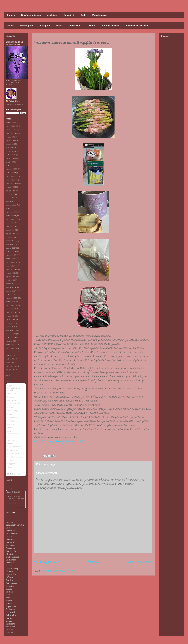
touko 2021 (11, 248)
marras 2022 (12, 183)
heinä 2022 (11, 198)
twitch (59, 26)
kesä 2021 (10, 244)
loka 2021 (10, 230)
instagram (45, 26)
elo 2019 (10, 323)
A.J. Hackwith (12, 502)
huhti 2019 (10, 337)
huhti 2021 (10, 251)
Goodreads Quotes (19, 507)
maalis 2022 (11, 212)
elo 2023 (10, 162)
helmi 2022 (11, 216)
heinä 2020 (11, 284)
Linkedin (91, 26)
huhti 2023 (11, 165)
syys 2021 (11, 234)
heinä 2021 (11, 241)
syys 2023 (11, 158)
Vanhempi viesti (140, 562)
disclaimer (52, 15)
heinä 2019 (11, 327)
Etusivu (11, 15)
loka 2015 (10, 363)
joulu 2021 (10, 223)
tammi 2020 (11, 305)
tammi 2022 (11, 219)
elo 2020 (10, 280)
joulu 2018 (10, 352)
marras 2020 (12, 269)
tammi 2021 (11, 262)
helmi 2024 (11, 155)
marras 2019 (12, 312)
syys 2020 (11, 276)
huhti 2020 (11, 294)
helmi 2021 (11, 259)
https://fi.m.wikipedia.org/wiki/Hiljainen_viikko (60, 441)
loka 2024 (10, 144)
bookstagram (27, 26)
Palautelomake (100, 15)
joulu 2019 (10, 309)
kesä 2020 (11, 287)
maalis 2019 (11, 341)
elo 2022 (10, 194)
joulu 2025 (11, 130)
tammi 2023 (11, 176)
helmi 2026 (11, 123)
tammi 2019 (11, 348)
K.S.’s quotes (14, 492)
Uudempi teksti (47, 562)
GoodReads (74, 26)
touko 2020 (11, 291)
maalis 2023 (11, 169)
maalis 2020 (12, 298)
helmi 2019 (11, 345)
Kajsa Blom (14, 101)
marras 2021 (12, 226)
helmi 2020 (11, 302)
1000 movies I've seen (137, 26)
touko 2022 (11, 205)
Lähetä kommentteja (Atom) (58, 571)
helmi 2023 (11, 173)
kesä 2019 (10, 330)
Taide (83, 15)
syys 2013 (11, 370)
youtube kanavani (111, 26)
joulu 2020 (11, 266)
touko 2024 (11, 151)
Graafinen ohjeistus (31, 15)
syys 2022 (11, 191)
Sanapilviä (69, 15)
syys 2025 (11, 140)
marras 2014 (12, 366)
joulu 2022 (11, 180)
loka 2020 (10, 273)
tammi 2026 (11, 126)
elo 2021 (10, 237)
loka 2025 (10, 137)
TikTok (10, 26)
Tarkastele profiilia (15, 105)
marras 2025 (12, 133)
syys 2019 (11, 319)
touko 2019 (11, 334)
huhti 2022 (11, 209)
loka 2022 (10, 187)
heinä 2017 (11, 359)
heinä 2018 (11, 355)
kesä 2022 (11, 201)
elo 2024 (10, 148)
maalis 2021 (11, 255)
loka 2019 (10, 316)
